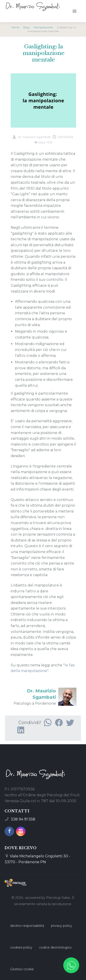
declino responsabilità (27, 926)
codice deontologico (55, 947)
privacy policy (62, 926)
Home (15, 27)
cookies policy (21, 947)
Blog (26, 27)
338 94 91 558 (23, 819)
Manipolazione (43, 27)
